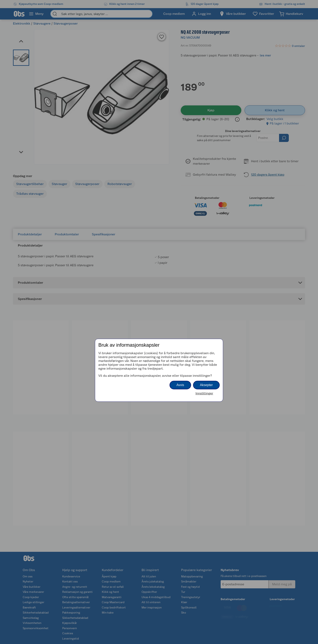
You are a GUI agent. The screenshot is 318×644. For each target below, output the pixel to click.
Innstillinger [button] (204, 393)
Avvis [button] (180, 385)
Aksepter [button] (206, 385)
